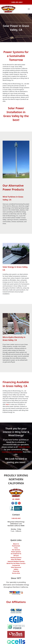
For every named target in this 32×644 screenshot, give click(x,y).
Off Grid (16, 556)
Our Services (16, 550)
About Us (16, 544)
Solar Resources (16, 567)
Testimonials (16, 546)
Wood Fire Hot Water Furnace (16, 563)
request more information (12, 452)
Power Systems (16, 552)
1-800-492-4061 (17, 2)
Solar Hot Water (16, 559)
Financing (16, 571)
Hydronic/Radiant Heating (16, 561)
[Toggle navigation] (29, 9)
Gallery (16, 569)
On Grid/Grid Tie (16, 554)
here (7, 404)
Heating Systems (16, 558)
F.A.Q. (16, 548)
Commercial (16, 565)
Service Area (16, 573)
